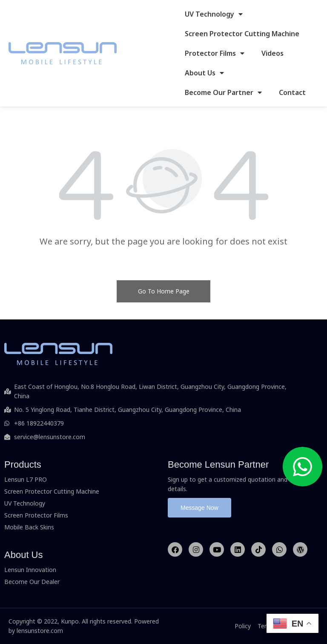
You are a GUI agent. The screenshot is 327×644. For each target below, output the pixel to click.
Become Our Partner (223, 92)
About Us (204, 73)
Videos (272, 53)
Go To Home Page (164, 291)
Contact (292, 92)
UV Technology (214, 14)
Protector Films (215, 53)
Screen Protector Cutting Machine (242, 34)
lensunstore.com (40, 631)
